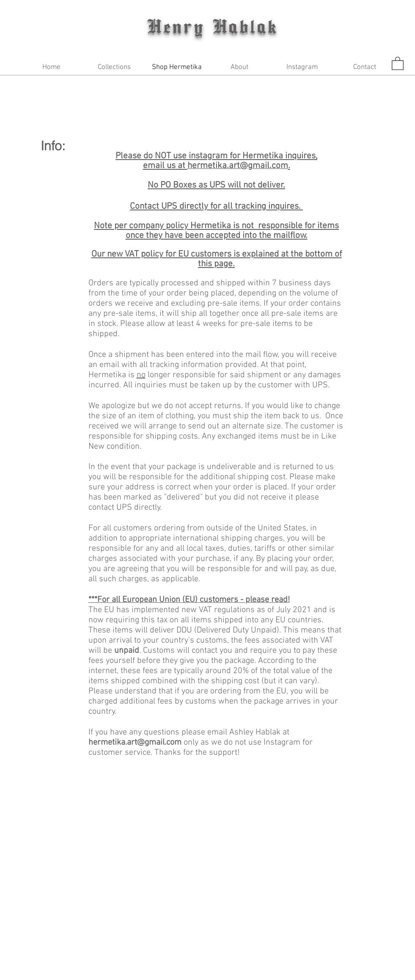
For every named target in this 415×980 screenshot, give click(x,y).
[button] (114, 68)
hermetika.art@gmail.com (135, 743)
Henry (180, 26)
